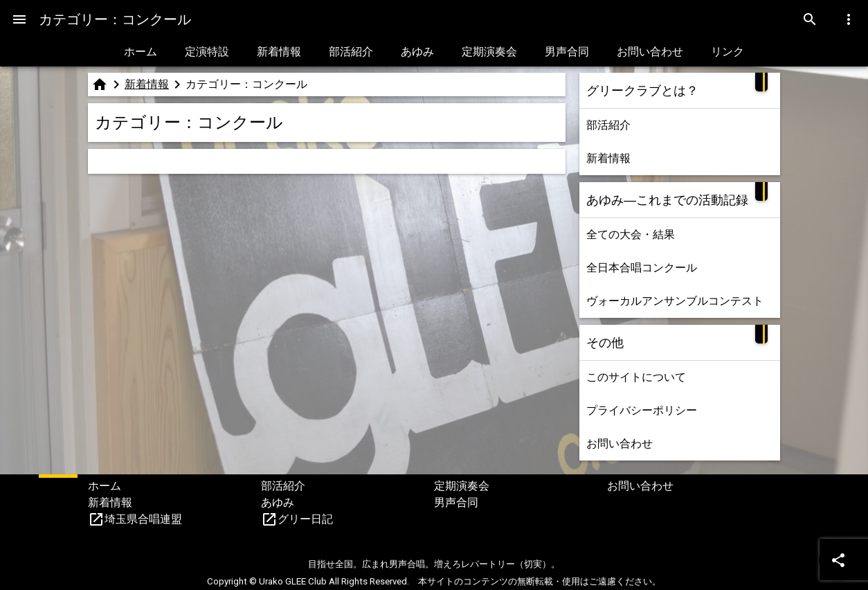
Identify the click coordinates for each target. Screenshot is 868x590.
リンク (727, 52)
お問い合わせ (650, 52)
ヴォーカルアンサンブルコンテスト (675, 301)
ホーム (141, 52)
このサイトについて (636, 377)
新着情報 (279, 52)
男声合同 (567, 52)
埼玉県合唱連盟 (143, 519)
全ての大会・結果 (631, 234)
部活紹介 (351, 52)
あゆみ (417, 52)
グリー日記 (305, 519)
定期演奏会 (489, 52)
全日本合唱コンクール (642, 268)
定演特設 (207, 52)
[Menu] (19, 19)
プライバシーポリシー (642, 410)
